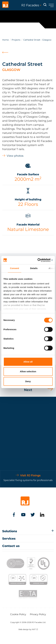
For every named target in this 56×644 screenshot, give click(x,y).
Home (5, 40)
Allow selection (28, 371)
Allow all (28, 362)
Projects (16, 40)
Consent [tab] (15, 268)
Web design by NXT (27, 629)
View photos (15, 156)
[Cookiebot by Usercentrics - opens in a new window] (40, 260)
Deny (28, 381)
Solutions (10, 531)
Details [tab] (34, 268)
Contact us (11, 546)
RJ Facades (31, 5)
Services (9, 539)
